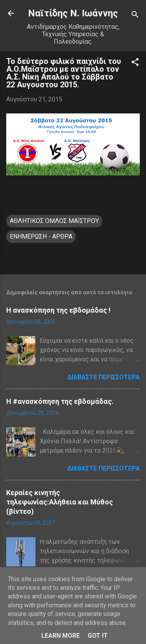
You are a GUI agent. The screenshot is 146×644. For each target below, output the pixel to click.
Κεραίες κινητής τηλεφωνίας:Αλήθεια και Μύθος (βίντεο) (60, 502)
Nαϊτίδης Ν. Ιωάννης (73, 13)
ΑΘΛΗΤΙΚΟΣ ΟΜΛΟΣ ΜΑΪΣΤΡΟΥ (54, 221)
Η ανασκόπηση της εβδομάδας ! (58, 310)
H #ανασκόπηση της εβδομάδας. (60, 401)
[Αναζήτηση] (135, 16)
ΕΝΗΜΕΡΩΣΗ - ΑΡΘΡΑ (41, 236)
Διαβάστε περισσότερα (104, 377)
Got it (98, 636)
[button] (135, 63)
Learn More (61, 636)
